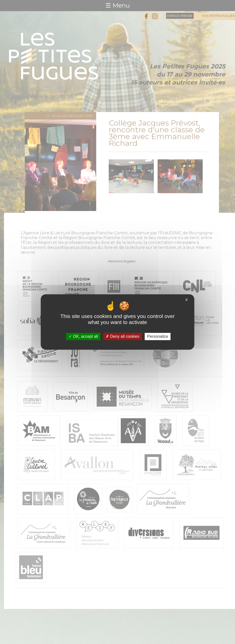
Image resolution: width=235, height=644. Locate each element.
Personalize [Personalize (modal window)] (158, 336)
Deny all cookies (123, 336)
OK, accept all (83, 336)
